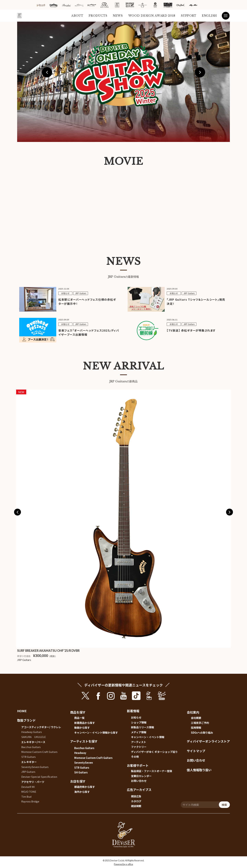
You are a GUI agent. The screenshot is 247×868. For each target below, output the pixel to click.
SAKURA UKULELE (34, 737)
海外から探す (82, 792)
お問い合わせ (139, 781)
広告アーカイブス (139, 790)
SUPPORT (189, 16)
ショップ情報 (139, 722)
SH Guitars (81, 772)
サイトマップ (196, 751)
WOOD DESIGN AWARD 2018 (152, 16)
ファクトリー (139, 747)
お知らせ (136, 717)
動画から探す (82, 728)
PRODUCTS (98, 16)
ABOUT (77, 16)
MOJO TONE (29, 792)
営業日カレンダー (141, 776)
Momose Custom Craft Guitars (39, 752)
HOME (22, 711)
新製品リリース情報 (143, 727)
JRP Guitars (28, 772)
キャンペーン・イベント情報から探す (96, 733)
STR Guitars (28, 757)
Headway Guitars (32, 732)
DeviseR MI (28, 787)
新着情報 (133, 711)
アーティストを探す (84, 741)
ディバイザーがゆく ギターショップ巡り (154, 752)
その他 (135, 757)
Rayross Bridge (30, 801)
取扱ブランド (26, 720)
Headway (80, 753)
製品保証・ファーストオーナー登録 (152, 771)
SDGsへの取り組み (202, 733)
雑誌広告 (136, 796)
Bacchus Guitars (31, 747)
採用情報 (196, 728)
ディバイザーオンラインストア (208, 741)
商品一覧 (79, 718)
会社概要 (196, 718)
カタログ (136, 801)
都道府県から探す (85, 787)
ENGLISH (209, 16)
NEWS (118, 16)
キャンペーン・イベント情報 (148, 737)
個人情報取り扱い (199, 770)
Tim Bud (26, 797)
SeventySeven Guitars (35, 767)
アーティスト (139, 742)
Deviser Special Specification (39, 777)
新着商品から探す (85, 723)
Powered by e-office (123, 864)
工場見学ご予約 (200, 723)
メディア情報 (139, 732)
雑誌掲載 (136, 806)
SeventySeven (84, 763)
